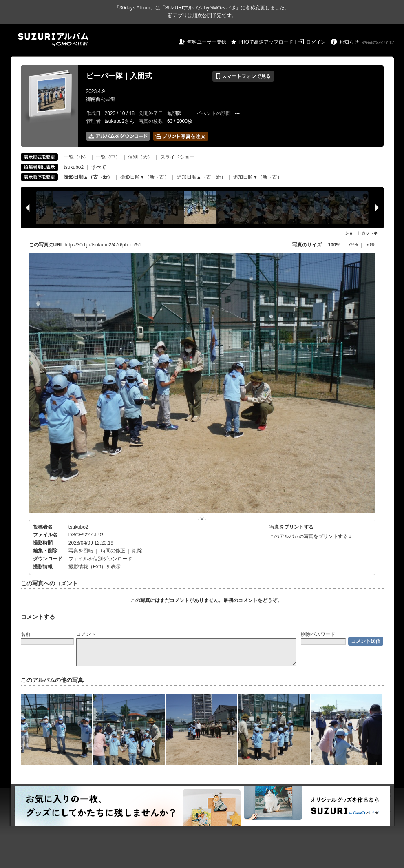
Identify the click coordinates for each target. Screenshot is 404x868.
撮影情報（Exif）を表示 (95, 567)
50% (370, 245)
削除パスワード (318, 634)
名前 (26, 634)
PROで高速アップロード (266, 42)
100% (334, 245)
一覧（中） (108, 157)
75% (354, 245)
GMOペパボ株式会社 (379, 43)
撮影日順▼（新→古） (145, 177)
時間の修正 (113, 551)
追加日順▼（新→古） (258, 177)
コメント (86, 634)
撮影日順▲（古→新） (88, 177)
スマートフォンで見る (243, 76)
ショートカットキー (363, 233)
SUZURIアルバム (53, 39)
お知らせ (349, 42)
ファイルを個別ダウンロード (100, 559)
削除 (137, 551)
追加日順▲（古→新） (201, 177)
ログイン (316, 42)
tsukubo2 (74, 167)
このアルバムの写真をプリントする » (311, 536)
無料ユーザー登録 (207, 42)
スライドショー (177, 157)
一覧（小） (76, 157)
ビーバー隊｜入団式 (119, 76)
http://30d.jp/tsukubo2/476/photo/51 (103, 245)
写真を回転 (81, 551)
